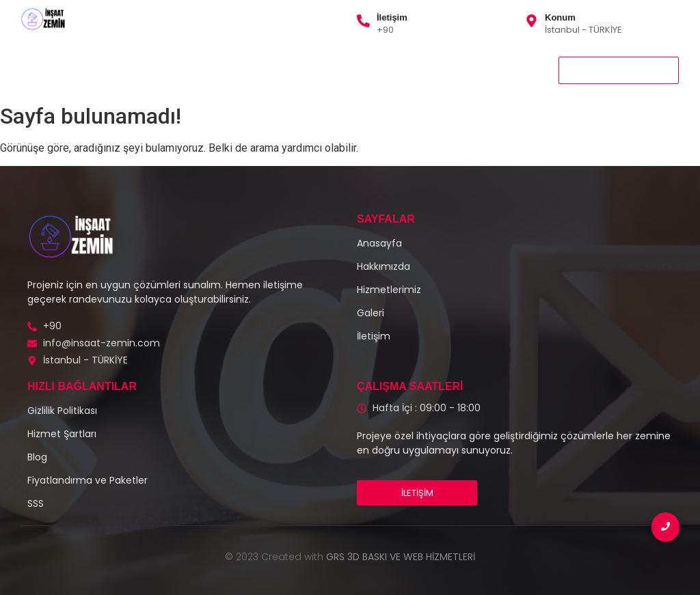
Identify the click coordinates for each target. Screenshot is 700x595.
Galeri (271, 70)
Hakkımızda (208, 70)
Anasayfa (48, 70)
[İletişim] (363, 22)
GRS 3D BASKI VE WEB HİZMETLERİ (401, 557)
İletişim (392, 17)
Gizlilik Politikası (343, 70)
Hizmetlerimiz (128, 70)
